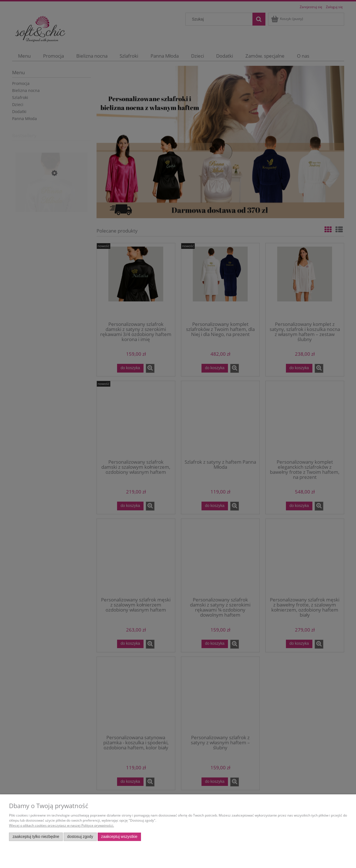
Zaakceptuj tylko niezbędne (36, 837)
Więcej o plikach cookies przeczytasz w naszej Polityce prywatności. (61, 825)
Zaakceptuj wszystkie (119, 837)
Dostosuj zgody (80, 837)
